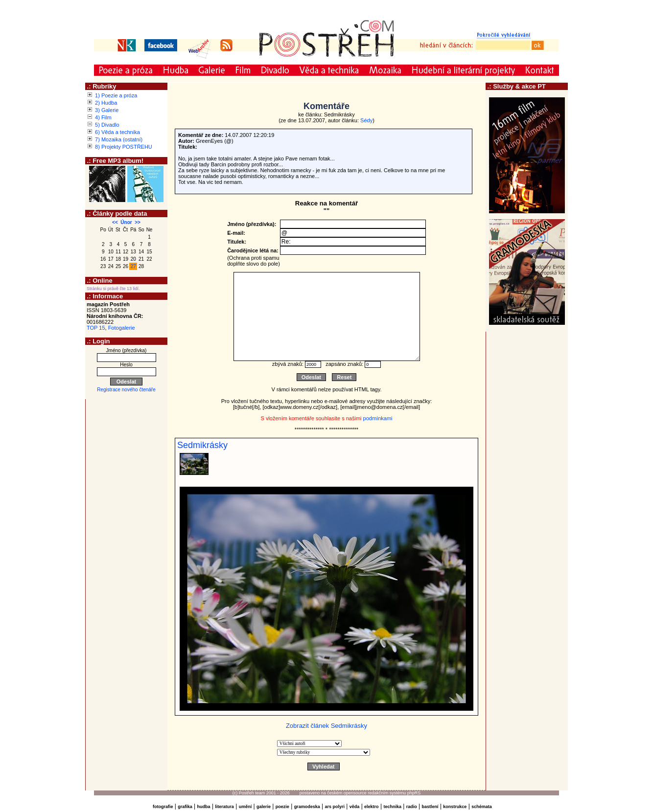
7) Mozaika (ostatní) (119, 139)
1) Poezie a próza (116, 95)
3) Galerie (107, 110)
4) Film (103, 117)
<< (115, 222)
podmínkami (378, 418)
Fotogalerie (122, 328)
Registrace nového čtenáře (126, 390)
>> (138, 222)
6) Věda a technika (117, 132)
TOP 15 (96, 328)
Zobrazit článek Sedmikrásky (326, 726)
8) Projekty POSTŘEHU (124, 147)
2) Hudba (106, 103)
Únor (126, 222)
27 (133, 266)
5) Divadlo (107, 125)
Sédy (366, 120)
